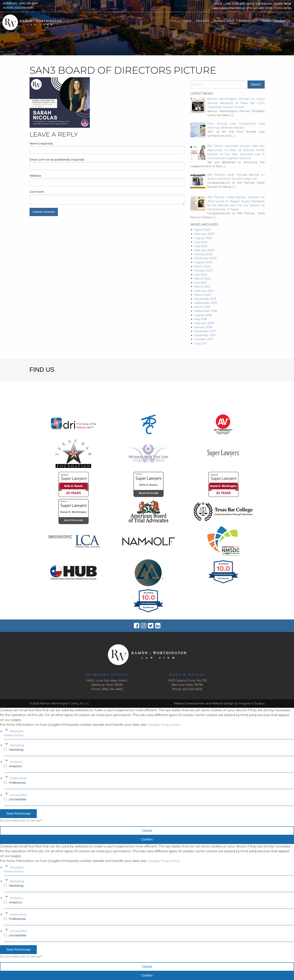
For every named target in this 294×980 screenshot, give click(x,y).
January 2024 (204, 254)
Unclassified (18, 795)
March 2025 (202, 230)
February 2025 (204, 234)
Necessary (17, 731)
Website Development (189, 703)
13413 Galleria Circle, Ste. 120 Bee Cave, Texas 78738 (252, 8)
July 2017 (200, 343)
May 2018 (201, 319)
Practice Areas (224, 21)
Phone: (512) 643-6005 (187, 689)
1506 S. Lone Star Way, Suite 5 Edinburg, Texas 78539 (252, 4)
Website (35, 176)
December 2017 (205, 331)
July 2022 (201, 274)
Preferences (18, 778)
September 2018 (206, 311)
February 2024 (204, 250)
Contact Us (282, 21)
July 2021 (200, 282)
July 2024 (201, 242)
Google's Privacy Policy (164, 725)
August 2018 (203, 315)
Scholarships (248, 21)
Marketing (17, 745)
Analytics (16, 762)
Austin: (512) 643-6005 (18, 8)
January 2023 (203, 270)
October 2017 (204, 339)
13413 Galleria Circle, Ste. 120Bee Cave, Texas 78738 (187, 683)
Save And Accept (18, 814)
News (266, 21)
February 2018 (204, 323)
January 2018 (203, 327)
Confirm (147, 839)
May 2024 (201, 246)
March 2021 (202, 286)
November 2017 (205, 335)
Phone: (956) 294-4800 (107, 689)
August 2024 (203, 238)
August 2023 (203, 262)
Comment (37, 192)
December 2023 (205, 258)
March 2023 (202, 266)
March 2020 (203, 295)
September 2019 (206, 303)
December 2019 (205, 299)
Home (187, 21)
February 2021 (204, 291)
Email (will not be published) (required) (57, 160)
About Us (203, 21)
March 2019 (202, 307)
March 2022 (202, 278)
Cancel (147, 831)
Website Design (223, 703)
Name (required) (41, 143)
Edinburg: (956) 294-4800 (20, 3)
